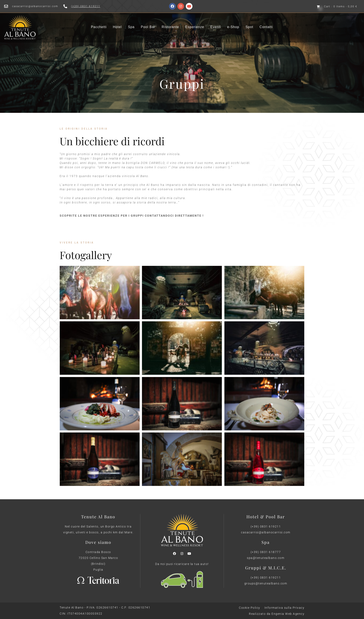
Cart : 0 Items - (341, 7)
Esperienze (195, 22)
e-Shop (233, 22)
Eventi (216, 22)
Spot (249, 22)
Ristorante (170, 22)
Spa (131, 22)
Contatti (266, 22)
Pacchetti (99, 22)
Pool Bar (148, 22)
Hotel (117, 22)
